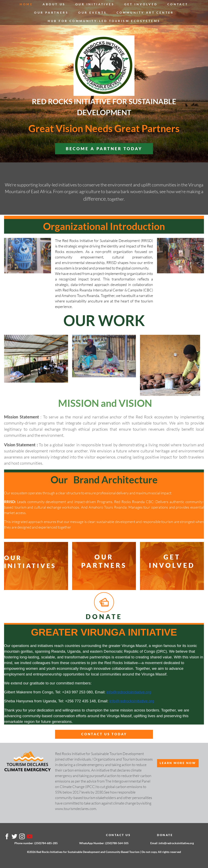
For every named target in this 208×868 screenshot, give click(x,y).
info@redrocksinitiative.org (129, 692)
